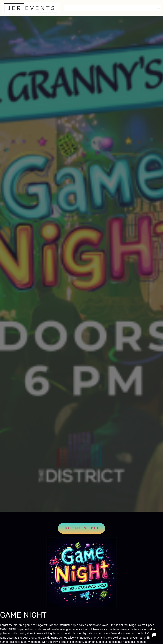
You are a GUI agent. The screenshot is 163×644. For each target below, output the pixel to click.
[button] (158, 8)
